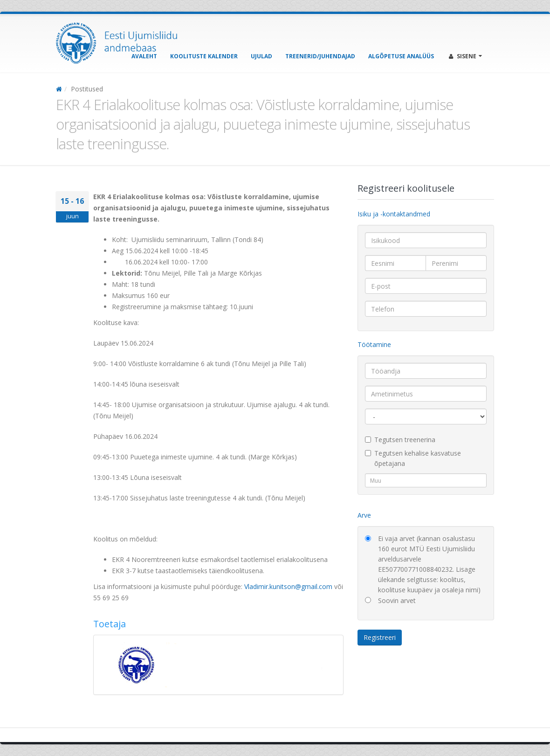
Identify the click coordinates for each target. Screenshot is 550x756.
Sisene (465, 56)
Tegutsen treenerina (400, 440)
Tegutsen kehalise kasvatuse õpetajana (413, 458)
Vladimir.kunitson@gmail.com (288, 586)
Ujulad (261, 56)
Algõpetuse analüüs (401, 56)
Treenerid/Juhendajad (320, 56)
